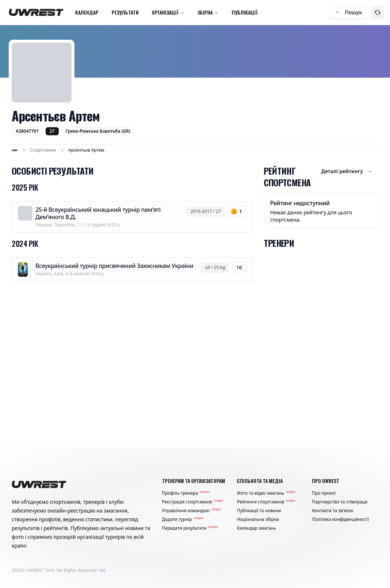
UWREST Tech (40, 570)
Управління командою (192, 511)
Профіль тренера (186, 493)
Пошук (349, 12)
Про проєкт (324, 493)
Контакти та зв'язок (333, 511)
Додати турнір (183, 519)
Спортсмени (43, 150)
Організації (168, 12)
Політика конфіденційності (340, 519)
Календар (87, 12)
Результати (125, 12)
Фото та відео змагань (266, 493)
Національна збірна (258, 519)
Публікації (245, 12)
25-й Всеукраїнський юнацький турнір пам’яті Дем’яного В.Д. (98, 213)
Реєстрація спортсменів (193, 502)
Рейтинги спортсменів (266, 502)
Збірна (208, 12)
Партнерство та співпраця (340, 502)
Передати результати (190, 528)
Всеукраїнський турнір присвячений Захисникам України (114, 266)
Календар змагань (256, 528)
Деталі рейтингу (347, 171)
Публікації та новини (259, 511)
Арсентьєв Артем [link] (86, 150)
